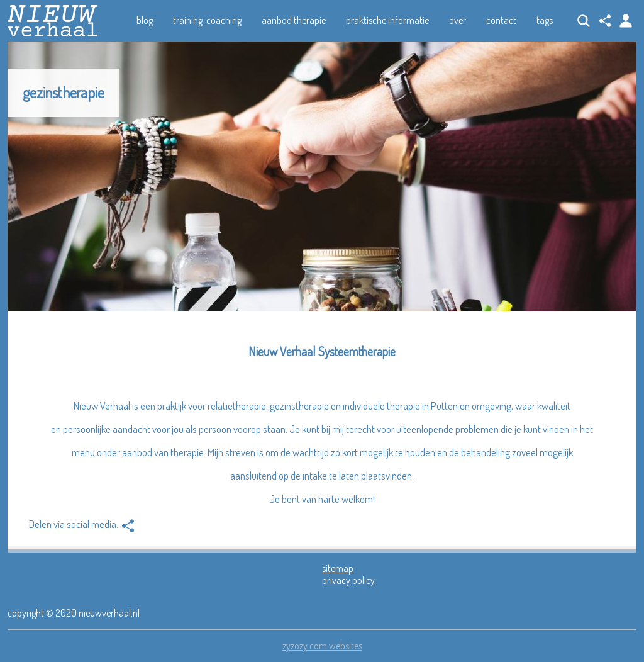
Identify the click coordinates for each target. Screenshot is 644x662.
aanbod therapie (294, 20)
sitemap (338, 568)
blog (145, 20)
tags (545, 20)
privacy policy (348, 580)
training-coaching (207, 20)
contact (501, 20)
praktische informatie (387, 20)
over (458, 20)
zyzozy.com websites (322, 646)
